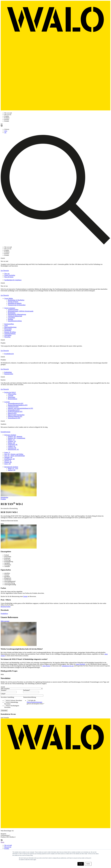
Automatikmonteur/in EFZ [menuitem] (16, 403)
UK (5, 133)
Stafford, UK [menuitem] (12, 470)
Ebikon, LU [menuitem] (11, 440)
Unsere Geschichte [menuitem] (10, 275)
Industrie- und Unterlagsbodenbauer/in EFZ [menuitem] (20, 408)
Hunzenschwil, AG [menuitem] (13, 449)
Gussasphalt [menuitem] (11, 318)
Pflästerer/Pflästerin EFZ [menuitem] (15, 416)
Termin (25, 596)
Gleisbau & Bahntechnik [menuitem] (15, 316)
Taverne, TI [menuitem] (8, 461)
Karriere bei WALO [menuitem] (10, 392)
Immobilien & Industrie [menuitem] (15, 303)
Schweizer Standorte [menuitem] (10, 435)
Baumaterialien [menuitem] (9, 374)
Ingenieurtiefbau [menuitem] (9, 324)
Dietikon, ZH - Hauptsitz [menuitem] (15, 436)
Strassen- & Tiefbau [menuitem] (10, 332)
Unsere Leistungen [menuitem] (10, 308)
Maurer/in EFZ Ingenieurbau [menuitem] (16, 415)
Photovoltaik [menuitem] (8, 329)
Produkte (3, 499)
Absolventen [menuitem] (12, 397)
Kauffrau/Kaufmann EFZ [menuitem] (15, 412)
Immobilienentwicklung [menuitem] (15, 321)
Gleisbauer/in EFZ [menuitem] (13, 407)
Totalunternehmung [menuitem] (10, 334)
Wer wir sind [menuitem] (8, 845)
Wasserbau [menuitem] (7, 337)
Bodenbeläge (4, 497)
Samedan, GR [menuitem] (8, 457)
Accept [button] (81, 864)
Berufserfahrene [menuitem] (13, 399)
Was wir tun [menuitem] (8, 847)
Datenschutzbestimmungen (34, 702)
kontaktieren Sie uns (68, 666)
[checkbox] (12, 704)
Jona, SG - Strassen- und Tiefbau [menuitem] (14, 454)
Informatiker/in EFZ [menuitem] (14, 410)
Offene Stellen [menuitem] (12, 394)
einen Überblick (81, 664)
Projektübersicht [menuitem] (9, 354)
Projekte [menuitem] (7, 848)
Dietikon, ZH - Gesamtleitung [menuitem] (16, 438)
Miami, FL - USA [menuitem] (13, 468)
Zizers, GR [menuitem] (7, 464)
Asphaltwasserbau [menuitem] (13, 310)
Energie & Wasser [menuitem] (13, 302)
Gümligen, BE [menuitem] (12, 448)
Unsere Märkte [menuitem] (9, 298)
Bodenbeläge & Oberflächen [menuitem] (16, 300)
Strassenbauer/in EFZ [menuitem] (14, 418)
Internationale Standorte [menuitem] (11, 467)
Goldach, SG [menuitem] (12, 446)
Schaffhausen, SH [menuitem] (9, 459)
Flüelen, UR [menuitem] (11, 443)
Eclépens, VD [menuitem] (12, 441)
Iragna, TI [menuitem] (7, 452)
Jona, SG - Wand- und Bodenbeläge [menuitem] (15, 456)
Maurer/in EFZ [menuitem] (12, 413)
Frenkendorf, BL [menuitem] (13, 445)
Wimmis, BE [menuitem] (8, 462)
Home (2, 842)
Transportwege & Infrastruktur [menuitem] (17, 305)
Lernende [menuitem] (11, 396)
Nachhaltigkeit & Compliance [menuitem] (13, 280)
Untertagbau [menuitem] (8, 335)
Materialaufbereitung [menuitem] (10, 327)
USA (6, 131)
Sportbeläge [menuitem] (8, 330)
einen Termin (46, 666)
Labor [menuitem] (6, 326)
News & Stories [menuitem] (9, 277)
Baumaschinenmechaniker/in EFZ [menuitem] (18, 405)
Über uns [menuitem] (7, 274)
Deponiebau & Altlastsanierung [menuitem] (17, 314)
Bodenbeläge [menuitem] (12, 313)
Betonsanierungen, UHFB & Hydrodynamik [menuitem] (21, 311)
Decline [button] (88, 864)
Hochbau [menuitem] (10, 319)
